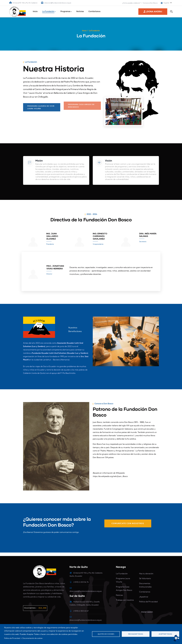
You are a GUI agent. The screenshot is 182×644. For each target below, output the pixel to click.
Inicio (84, 31)
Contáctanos (145, 592)
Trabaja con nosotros (125, 600)
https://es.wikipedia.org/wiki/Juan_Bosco (110, 476)
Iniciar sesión (147, 612)
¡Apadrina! (144, 597)
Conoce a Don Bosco (150, 3)
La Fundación (122, 574)
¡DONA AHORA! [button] (153, 12)
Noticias (119, 595)
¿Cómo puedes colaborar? (131, 3)
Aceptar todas (165, 634)
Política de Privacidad (12, 638)
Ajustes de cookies (106, 634)
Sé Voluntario (145, 578)
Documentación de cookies (32, 638)
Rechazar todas (136, 634)
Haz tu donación (146, 574)
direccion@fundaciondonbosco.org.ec (58, 3)
